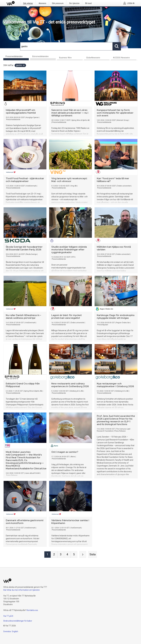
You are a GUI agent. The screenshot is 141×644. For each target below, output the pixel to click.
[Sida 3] (61, 555)
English (15, 631)
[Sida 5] (74, 555)
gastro (20, 65)
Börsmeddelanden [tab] (40, 56)
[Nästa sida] (83, 555)
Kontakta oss (32, 610)
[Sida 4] (67, 555)
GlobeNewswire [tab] (93, 58)
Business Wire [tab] (65, 58)
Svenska (7, 631)
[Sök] (66, 46)
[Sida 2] (54, 555)
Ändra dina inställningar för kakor (18, 621)
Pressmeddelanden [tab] (14, 56)
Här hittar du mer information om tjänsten (21, 590)
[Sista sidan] (93, 555)
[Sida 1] (48, 555)
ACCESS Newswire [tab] (121, 58)
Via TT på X (8, 616)
